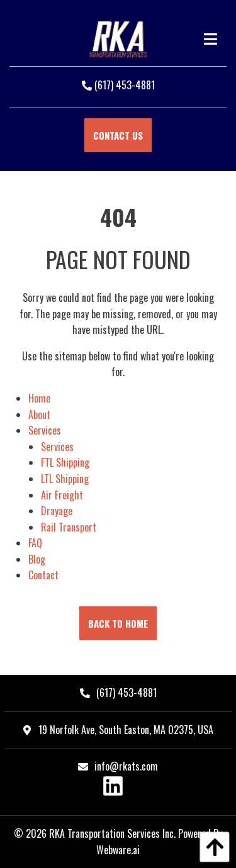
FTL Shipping (65, 462)
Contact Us (118, 135)
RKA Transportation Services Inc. (112, 833)
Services (45, 430)
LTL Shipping (65, 479)
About (39, 415)
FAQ (35, 543)
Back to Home (118, 623)
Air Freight (62, 495)
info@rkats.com (126, 766)
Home (39, 398)
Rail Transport (69, 527)
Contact (43, 575)
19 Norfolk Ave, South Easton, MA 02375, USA (118, 730)
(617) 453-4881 (118, 85)
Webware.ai (118, 850)
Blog (37, 559)
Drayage (57, 511)
